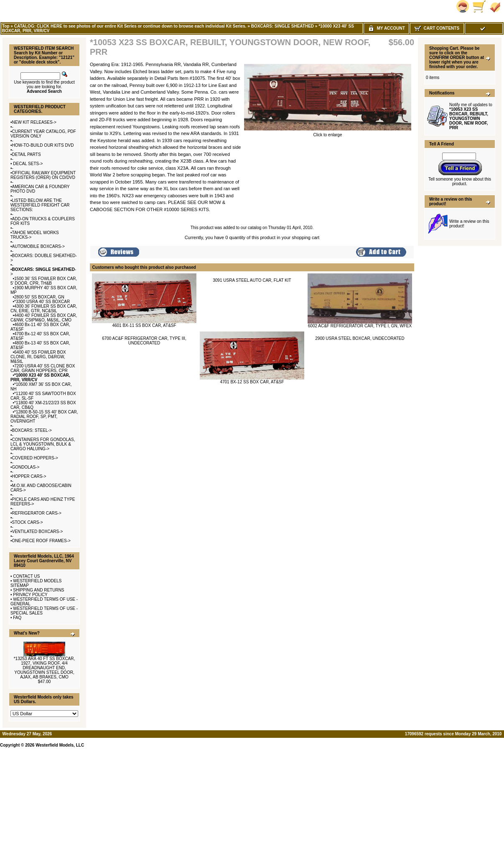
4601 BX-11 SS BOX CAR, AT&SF (144, 325)
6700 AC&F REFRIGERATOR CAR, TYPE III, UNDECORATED (144, 341)
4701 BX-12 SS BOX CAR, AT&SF (252, 382)
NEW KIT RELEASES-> (34, 122)
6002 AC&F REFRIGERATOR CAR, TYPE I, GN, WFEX (360, 326)
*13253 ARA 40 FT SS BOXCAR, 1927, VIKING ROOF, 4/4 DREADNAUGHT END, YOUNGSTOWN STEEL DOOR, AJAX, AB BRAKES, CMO (45, 668)
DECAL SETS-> (28, 164)
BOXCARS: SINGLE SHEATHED (283, 26)
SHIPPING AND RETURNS (38, 590)
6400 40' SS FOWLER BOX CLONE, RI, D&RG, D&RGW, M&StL (38, 357)
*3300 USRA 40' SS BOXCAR (42, 302)
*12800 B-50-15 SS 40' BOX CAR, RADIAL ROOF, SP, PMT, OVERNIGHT (44, 417)
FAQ (17, 618)
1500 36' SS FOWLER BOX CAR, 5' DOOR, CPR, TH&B (44, 281)
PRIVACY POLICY (30, 595)
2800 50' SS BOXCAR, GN (39, 297)
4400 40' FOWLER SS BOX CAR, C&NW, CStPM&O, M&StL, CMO (44, 318)
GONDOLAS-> (26, 467)
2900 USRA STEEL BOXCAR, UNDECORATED (360, 338)
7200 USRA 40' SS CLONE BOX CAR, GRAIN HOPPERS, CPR (43, 368)
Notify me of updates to (471, 116)
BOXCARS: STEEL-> (32, 430)
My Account (386, 28)
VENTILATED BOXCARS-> (38, 532)
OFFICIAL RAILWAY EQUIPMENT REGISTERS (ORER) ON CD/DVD (43, 175)
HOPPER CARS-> (29, 476)
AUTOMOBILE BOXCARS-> (38, 246)
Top (6, 26)
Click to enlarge (328, 133)
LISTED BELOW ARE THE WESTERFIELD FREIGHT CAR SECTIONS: (40, 205)
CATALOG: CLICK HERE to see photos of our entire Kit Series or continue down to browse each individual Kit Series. (130, 26)
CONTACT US (26, 576)
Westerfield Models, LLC (60, 745)
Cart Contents (437, 28)
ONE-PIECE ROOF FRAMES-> (41, 541)
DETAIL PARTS (27, 154)
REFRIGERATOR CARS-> (37, 513)
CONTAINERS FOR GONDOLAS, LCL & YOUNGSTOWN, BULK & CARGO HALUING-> (43, 444)
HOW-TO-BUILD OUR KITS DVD (43, 145)
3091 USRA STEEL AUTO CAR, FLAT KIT (252, 280)
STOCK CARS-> (28, 522)
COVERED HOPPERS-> (35, 458)
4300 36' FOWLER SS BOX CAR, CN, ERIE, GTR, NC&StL (44, 309)
